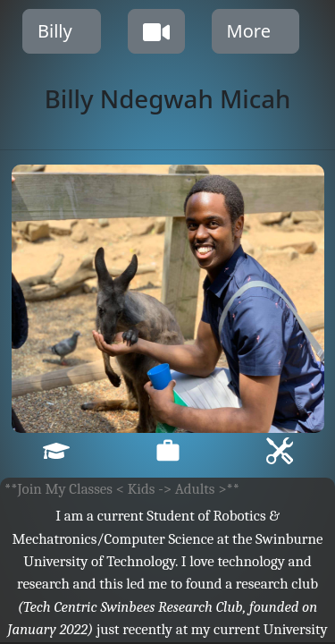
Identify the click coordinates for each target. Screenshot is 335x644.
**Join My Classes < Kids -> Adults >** (122, 489)
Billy (55, 31)
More (249, 31)
